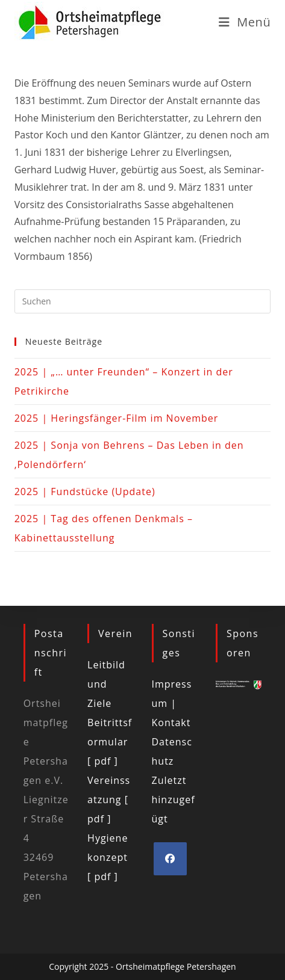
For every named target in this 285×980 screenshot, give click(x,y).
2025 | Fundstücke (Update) (85, 492)
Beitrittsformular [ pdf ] (110, 742)
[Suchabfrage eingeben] (143, 301)
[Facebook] (170, 859)
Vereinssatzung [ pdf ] (109, 800)
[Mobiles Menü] (245, 22)
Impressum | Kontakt (172, 703)
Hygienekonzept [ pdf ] (108, 857)
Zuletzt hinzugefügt (174, 800)
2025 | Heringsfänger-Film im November (117, 418)
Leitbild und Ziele (106, 684)
